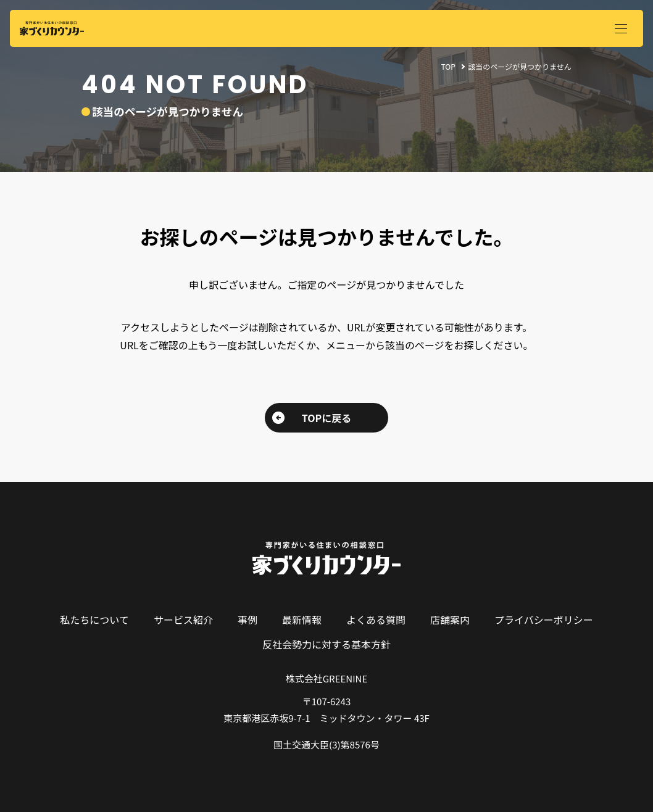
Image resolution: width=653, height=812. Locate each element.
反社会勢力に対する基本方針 (326, 644)
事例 (247, 619)
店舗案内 (450, 619)
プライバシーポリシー (544, 619)
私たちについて (94, 619)
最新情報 (302, 619)
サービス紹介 (183, 619)
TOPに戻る (326, 418)
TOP (448, 66)
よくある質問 (376, 619)
